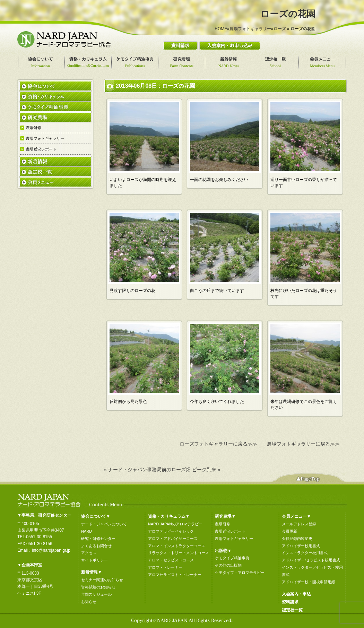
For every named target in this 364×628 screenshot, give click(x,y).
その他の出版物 (228, 565)
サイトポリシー (94, 560)
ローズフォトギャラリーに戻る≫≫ (218, 444)
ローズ (280, 29)
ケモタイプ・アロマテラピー (240, 573)
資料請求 (290, 602)
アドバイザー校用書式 (301, 546)
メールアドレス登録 (299, 524)
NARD (86, 531)
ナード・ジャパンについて (104, 524)
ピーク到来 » (206, 470)
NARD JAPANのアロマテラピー (175, 524)
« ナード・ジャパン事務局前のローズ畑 (147, 470)
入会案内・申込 (296, 594)
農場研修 (223, 524)
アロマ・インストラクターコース (177, 546)
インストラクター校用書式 (305, 553)
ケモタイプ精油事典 (232, 558)
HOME (221, 29)
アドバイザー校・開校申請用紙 (309, 582)
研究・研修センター (98, 539)
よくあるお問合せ (96, 546)
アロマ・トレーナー (165, 567)
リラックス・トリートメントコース (179, 553)
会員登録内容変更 (297, 539)
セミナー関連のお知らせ (102, 580)
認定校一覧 (292, 610)
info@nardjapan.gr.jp (51, 550)
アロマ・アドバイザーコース (173, 539)
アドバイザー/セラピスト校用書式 (311, 560)
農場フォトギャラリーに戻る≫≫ (303, 444)
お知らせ (89, 602)
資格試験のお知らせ (98, 587)
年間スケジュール (96, 594)
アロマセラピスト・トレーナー (175, 575)
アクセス (89, 553)
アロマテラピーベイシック (171, 531)
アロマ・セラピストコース (171, 560)
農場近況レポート (230, 531)
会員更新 (289, 531)
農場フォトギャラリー (250, 29)
